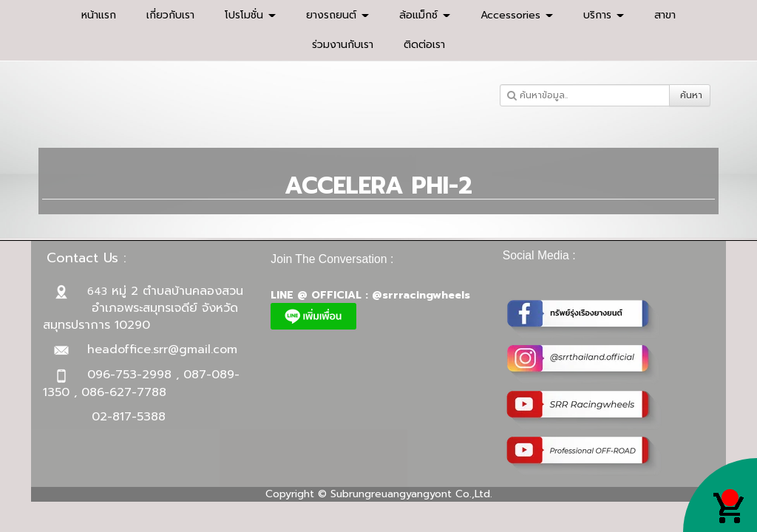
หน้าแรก (99, 15)
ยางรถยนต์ (337, 15)
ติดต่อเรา (424, 45)
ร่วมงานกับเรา (343, 45)
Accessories (517, 15)
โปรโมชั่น (250, 15)
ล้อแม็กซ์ (425, 15)
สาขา (665, 15)
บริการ (604, 15)
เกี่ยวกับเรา (170, 15)
